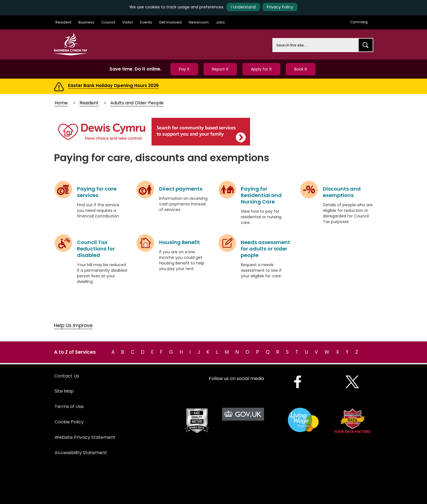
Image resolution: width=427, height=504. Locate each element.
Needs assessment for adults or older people (265, 249)
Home (61, 103)
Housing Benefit (179, 242)
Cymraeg (359, 22)
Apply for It (261, 69)
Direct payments (181, 189)
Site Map (64, 391)
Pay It (184, 69)
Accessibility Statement (81, 453)
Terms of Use (69, 406)
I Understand (243, 7)
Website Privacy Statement (85, 437)
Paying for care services (97, 192)
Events (146, 22)
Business (86, 22)
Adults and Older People (137, 103)
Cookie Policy (69, 422)
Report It (220, 69)
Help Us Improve (73, 325)
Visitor (128, 22)
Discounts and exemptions (342, 192)
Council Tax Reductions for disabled (96, 249)
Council (108, 22)
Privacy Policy (280, 7)
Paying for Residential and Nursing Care (261, 195)
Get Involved (170, 22)
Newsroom (199, 22)
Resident (63, 22)
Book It (301, 69)
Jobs (220, 22)
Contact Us (66, 376)
